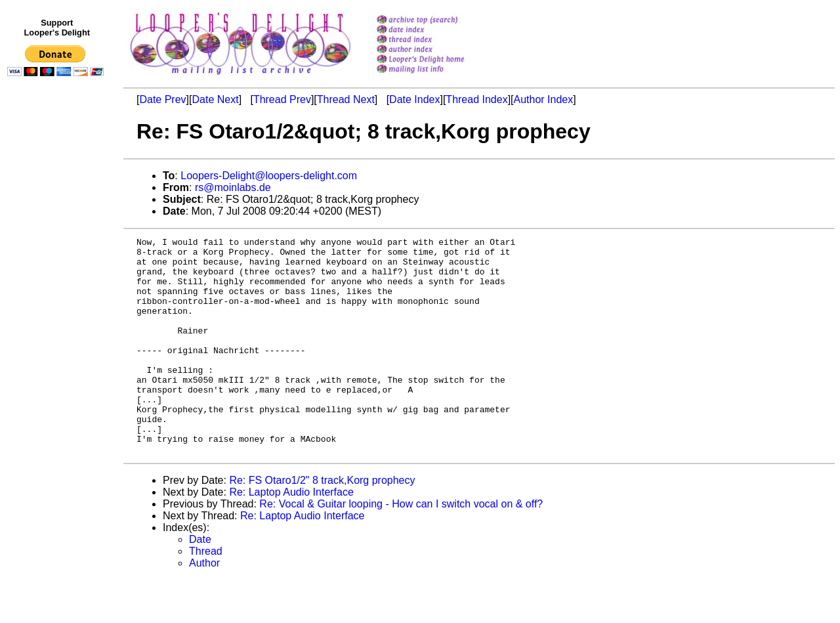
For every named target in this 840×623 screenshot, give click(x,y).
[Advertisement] (58, 353)
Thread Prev (282, 99)
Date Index (414, 99)
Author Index (544, 99)
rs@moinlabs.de (233, 187)
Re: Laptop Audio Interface (291, 535)
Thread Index (476, 99)
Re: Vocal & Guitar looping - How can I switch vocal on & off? (401, 547)
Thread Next (346, 99)
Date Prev (162, 99)
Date (200, 583)
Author (204, 606)
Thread (206, 594)
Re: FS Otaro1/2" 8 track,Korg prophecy (322, 524)
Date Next (215, 99)
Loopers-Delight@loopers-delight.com (269, 176)
